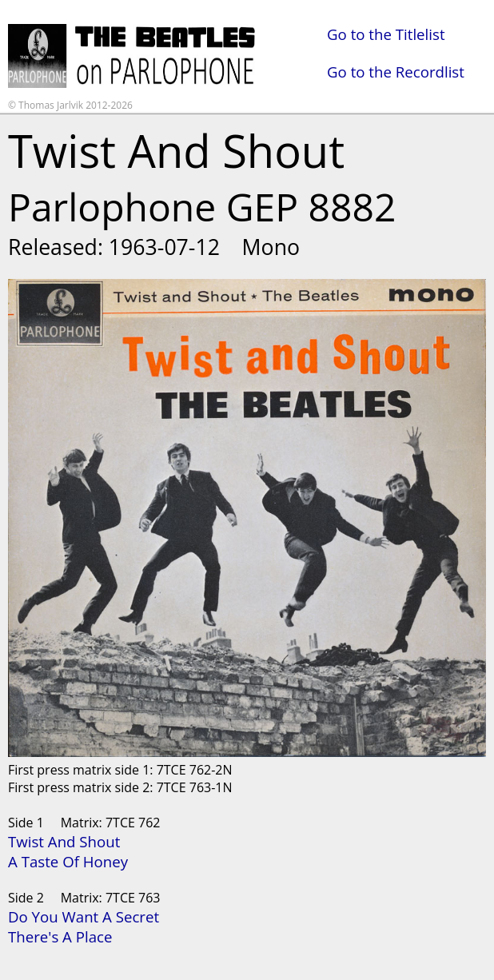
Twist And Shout (64, 841)
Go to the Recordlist (396, 72)
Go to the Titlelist (386, 34)
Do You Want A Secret (84, 916)
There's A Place (60, 936)
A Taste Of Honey (68, 861)
